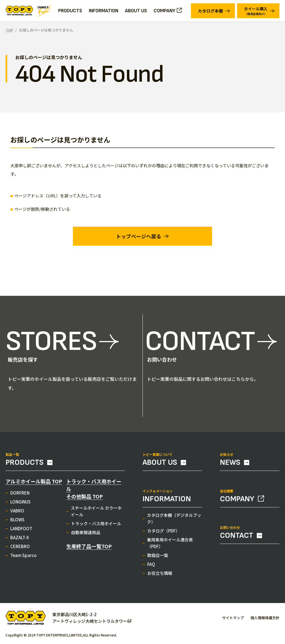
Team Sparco (24, 558)
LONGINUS (20, 504)
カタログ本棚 (210, 11)
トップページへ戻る (139, 236)
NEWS (230, 465)
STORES (51, 344)
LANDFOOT (21, 531)
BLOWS (17, 522)
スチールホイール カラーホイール (96, 514)
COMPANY (164, 11)
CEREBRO (20, 549)
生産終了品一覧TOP (89, 549)
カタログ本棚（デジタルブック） (174, 521)
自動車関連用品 (86, 535)
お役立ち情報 (160, 576)
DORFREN (20, 496)
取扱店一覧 (158, 558)
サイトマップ (233, 618)
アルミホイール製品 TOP (34, 484)
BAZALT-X (20, 540)
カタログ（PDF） (164, 533)
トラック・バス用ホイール (96, 526)
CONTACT (200, 344)
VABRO (17, 513)
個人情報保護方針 (265, 618)
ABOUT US (136, 11)
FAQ (151, 567)
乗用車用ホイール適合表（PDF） (170, 546)
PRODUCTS (25, 465)
